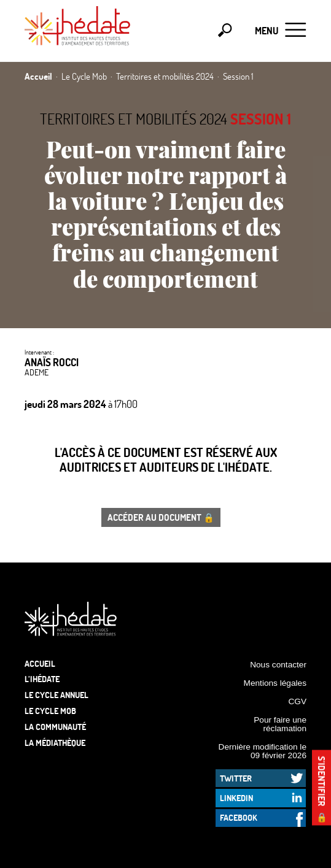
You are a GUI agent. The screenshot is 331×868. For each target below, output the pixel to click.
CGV (297, 701)
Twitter (236, 778)
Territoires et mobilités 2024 (134, 119)
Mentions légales (275, 683)
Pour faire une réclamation (280, 724)
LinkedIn (236, 798)
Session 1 (261, 119)
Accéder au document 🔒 (161, 517)
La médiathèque (55, 743)
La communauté (55, 727)
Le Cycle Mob (50, 711)
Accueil (40, 663)
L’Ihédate (42, 679)
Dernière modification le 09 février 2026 (263, 751)
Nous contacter (278, 665)
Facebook (239, 817)
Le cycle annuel (56, 695)
